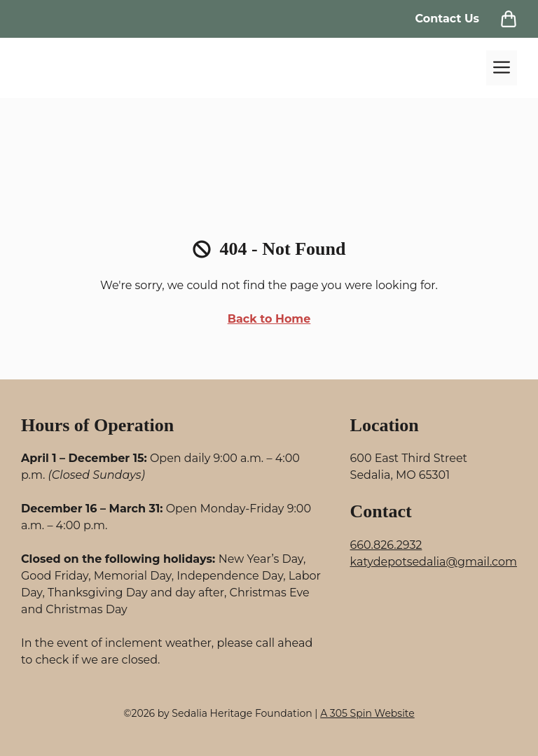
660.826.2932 (386, 545)
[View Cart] (509, 19)
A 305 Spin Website (367, 713)
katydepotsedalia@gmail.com (434, 562)
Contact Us (447, 19)
